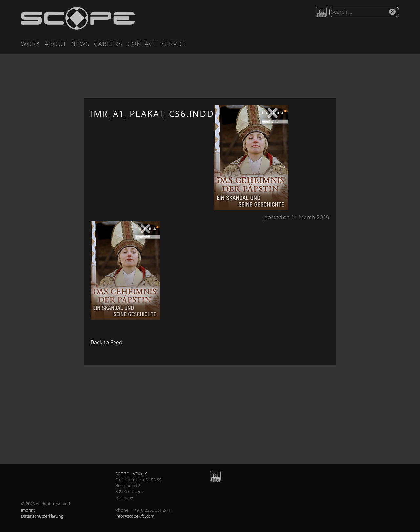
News (80, 44)
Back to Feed (106, 342)
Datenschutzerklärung (42, 516)
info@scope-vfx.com (135, 516)
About (56, 44)
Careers (108, 44)
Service (175, 44)
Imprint (28, 510)
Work (31, 44)
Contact (142, 44)
